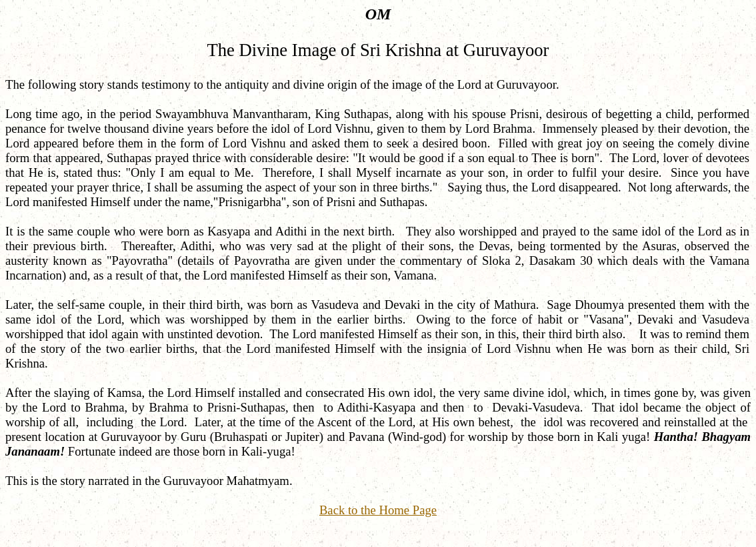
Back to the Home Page (378, 510)
